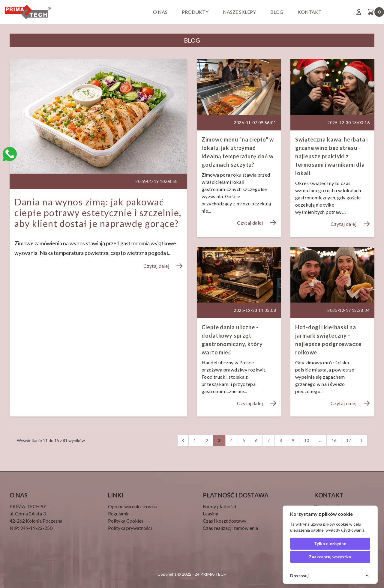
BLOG (277, 12)
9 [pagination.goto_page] (293, 440)
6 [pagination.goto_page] (256, 440)
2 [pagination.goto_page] (207, 440)
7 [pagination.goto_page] (268, 440)
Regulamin (119, 513)
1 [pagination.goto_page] (195, 440)
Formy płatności (219, 506)
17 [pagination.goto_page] (349, 440)
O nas (160, 12)
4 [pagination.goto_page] (232, 440)
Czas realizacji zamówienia (230, 528)
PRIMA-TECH (213, 574)
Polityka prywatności (130, 528)
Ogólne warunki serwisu (133, 506)
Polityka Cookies (126, 521)
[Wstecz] (183, 440)
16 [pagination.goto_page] (334, 440)
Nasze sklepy (239, 12)
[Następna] (361, 440)
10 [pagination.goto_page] (307, 440)
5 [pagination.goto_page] (244, 440)
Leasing (211, 513)
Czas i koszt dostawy (225, 521)
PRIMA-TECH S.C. (29, 506)
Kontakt (310, 12)
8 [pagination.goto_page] (281, 440)
